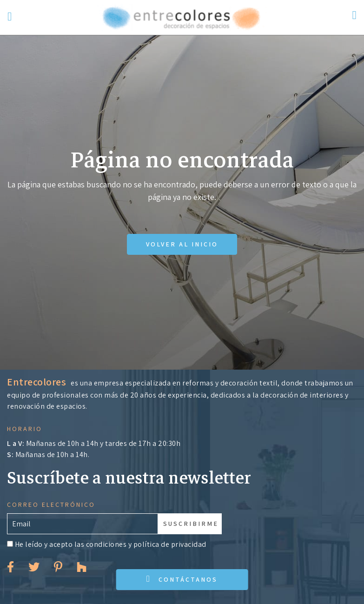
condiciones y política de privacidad (146, 544)
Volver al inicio (182, 244)
